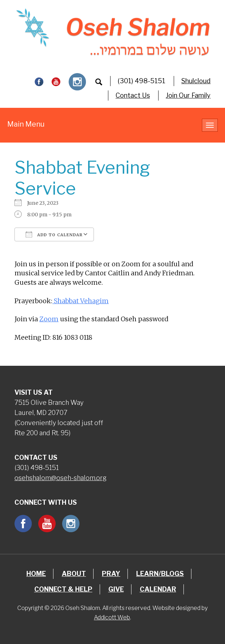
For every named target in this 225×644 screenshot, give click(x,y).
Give (116, 589)
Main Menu (26, 124)
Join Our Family (188, 95)
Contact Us (133, 95)
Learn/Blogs (160, 574)
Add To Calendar (54, 234)
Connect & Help (63, 589)
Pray (111, 574)
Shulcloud (196, 81)
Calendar (158, 589)
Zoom (49, 319)
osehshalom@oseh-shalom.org (60, 478)
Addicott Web (112, 617)
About (74, 574)
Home (36, 574)
